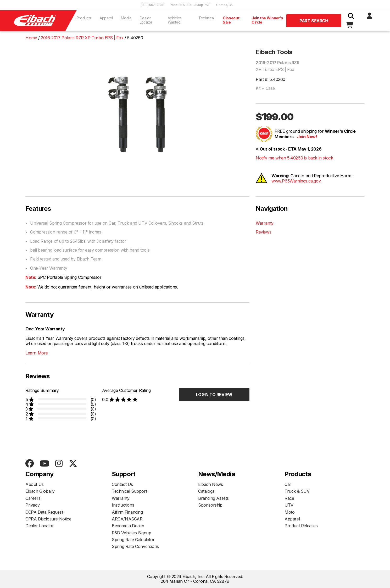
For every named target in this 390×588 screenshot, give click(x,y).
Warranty (265, 223)
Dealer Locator (146, 20)
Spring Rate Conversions (135, 546)
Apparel (106, 18)
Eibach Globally (40, 491)
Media (126, 18)
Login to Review (214, 395)
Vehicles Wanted (175, 20)
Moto (289, 512)
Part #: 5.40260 (271, 79)
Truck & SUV (297, 491)
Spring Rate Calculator (133, 540)
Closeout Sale (231, 20)
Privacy (32, 505)
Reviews (263, 232)
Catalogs (206, 491)
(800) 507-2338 (152, 5)
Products (84, 18)
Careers (33, 498)
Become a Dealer (128, 526)
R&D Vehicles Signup (131, 533)
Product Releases (301, 526)
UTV (289, 505)
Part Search (314, 21)
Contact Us (122, 484)
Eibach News (211, 484)
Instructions (123, 505)
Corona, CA (224, 5)
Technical (206, 18)
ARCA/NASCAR (127, 519)
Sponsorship (210, 505)
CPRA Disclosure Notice (48, 519)
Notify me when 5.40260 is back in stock (294, 158)
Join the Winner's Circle (267, 20)
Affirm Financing (127, 512)
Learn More (37, 353)
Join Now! (307, 137)
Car (288, 484)
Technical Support (129, 491)
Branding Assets (213, 498)
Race (289, 498)
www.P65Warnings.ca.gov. (296, 181)
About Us (35, 484)
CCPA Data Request (44, 512)
